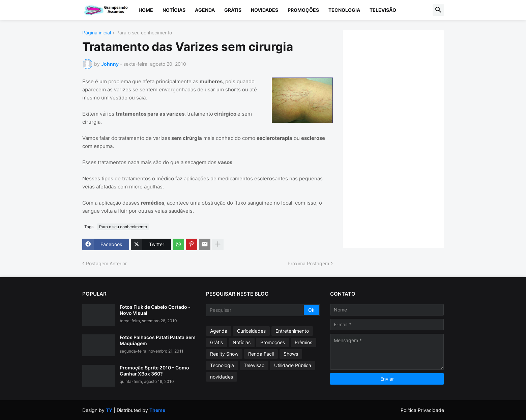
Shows (291, 354)
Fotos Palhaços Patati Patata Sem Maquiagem (158, 340)
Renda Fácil (261, 354)
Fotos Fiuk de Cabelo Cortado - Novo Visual (155, 310)
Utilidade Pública (293, 365)
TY (109, 410)
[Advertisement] (400, 138)
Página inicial (97, 33)
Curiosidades (251, 331)
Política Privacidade (422, 410)
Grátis (233, 10)
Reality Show (224, 354)
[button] (438, 10)
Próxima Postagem (308, 263)
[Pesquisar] (255, 310)
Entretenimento (292, 331)
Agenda (205, 10)
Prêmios (303, 342)
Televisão (383, 10)
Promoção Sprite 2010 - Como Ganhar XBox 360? (154, 371)
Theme (157, 410)
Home (146, 10)
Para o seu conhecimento (144, 33)
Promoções (303, 10)
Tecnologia (344, 10)
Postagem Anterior (106, 263)
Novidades (265, 10)
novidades (222, 377)
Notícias (174, 10)
